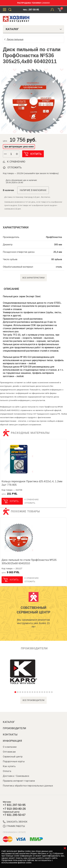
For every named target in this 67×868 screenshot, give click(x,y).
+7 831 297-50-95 (14, 805)
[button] (17, 154)
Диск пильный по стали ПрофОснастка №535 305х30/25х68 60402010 (29, 562)
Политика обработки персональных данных (28, 786)
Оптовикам (9, 752)
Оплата (7, 771)
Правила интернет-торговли (19, 781)
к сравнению (16, 162)
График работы (14, 826)
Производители (15, 728)
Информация (12, 741)
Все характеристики (34, 278)
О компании (10, 747)
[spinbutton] (11, 154)
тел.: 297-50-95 (31, 10)
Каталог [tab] (34, 29)
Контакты (10, 735)
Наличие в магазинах (33, 190)
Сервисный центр (13, 757)
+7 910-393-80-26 (14, 809)
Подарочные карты (14, 761)
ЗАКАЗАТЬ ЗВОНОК (15, 822)
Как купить (9, 766)
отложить (15, 167)
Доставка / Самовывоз (16, 776)
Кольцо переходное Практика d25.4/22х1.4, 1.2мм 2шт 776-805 (32, 483)
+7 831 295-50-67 (14, 815)
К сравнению (32, 500)
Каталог (9, 722)
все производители (34, 700)
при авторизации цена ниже (19, 147)
